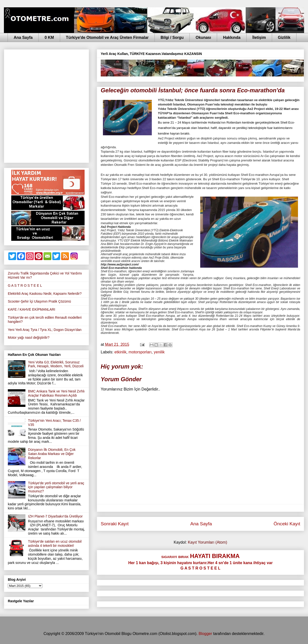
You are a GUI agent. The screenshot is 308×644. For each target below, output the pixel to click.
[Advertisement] (54, 105)
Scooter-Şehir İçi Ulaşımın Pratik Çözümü (39, 301)
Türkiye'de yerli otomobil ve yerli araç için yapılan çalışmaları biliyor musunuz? (56, 487)
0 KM (49, 37)
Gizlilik (284, 37)
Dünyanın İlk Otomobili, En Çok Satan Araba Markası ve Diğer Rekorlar (52, 454)
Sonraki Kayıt (115, 524)
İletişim (259, 37)
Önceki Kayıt (287, 524)
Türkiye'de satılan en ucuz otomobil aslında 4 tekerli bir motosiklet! (55, 544)
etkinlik (120, 352)
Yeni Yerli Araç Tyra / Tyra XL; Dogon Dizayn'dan (45, 330)
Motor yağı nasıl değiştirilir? (29, 338)
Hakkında (232, 37)
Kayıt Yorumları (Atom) (207, 542)
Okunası (203, 37)
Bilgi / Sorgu (172, 37)
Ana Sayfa (23, 37)
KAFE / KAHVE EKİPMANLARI (32, 309)
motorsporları (140, 352)
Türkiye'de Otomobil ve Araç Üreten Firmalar (107, 37)
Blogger (205, 634)
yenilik (159, 352)
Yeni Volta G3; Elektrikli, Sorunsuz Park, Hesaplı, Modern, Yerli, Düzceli (56, 364)
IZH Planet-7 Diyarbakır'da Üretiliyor (55, 516)
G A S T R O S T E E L (25, 285)
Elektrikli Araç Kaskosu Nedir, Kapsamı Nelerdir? (45, 294)
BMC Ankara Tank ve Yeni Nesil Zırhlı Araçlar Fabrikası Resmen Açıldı (56, 393)
